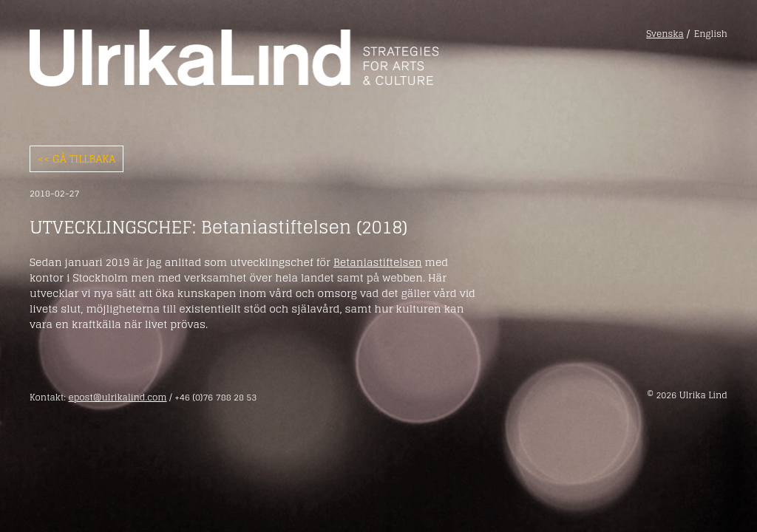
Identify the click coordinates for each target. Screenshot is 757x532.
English (711, 34)
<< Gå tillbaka (77, 158)
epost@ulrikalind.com (117, 397)
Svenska (665, 34)
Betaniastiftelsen (378, 262)
